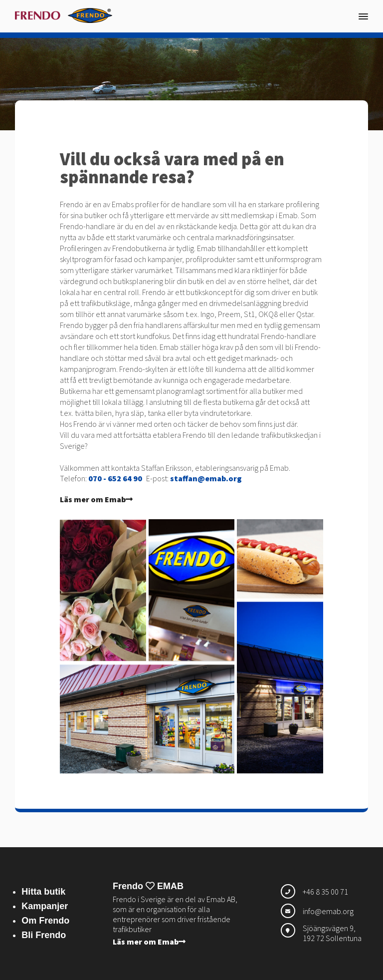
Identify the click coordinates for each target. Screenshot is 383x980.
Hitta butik (43, 892)
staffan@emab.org (206, 478)
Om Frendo (45, 921)
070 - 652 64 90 (115, 478)
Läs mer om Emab (96, 499)
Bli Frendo (44, 935)
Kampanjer (45, 906)
